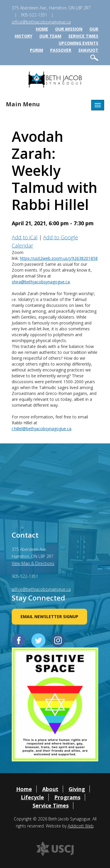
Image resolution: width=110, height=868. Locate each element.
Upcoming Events (78, 43)
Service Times (83, 36)
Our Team (50, 36)
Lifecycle (32, 797)
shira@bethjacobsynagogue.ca (41, 282)
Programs (67, 797)
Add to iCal (25, 237)
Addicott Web (81, 826)
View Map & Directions (33, 563)
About (50, 789)
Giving (77, 789)
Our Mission (69, 29)
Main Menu (23, 104)
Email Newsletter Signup (49, 616)
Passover (61, 50)
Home (42, 29)
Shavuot (88, 50)
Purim (37, 50)
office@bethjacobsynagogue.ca (41, 22)
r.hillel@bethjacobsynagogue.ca (42, 429)
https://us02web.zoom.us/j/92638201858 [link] (59, 258)
